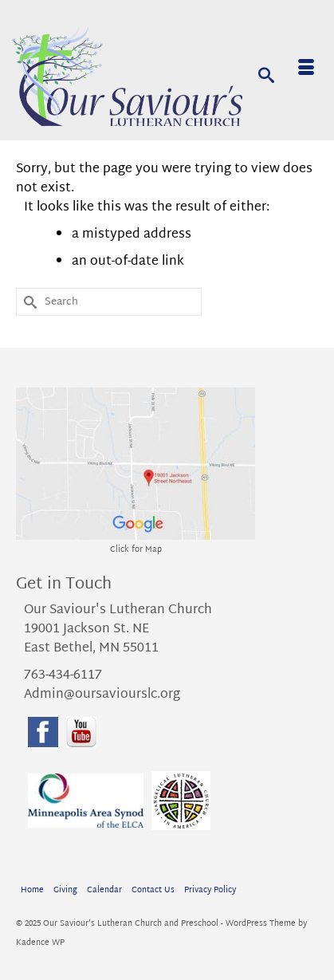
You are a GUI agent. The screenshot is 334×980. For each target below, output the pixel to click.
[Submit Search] (28, 302)
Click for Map (136, 550)
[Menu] (306, 70)
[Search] (266, 74)
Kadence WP (40, 943)
